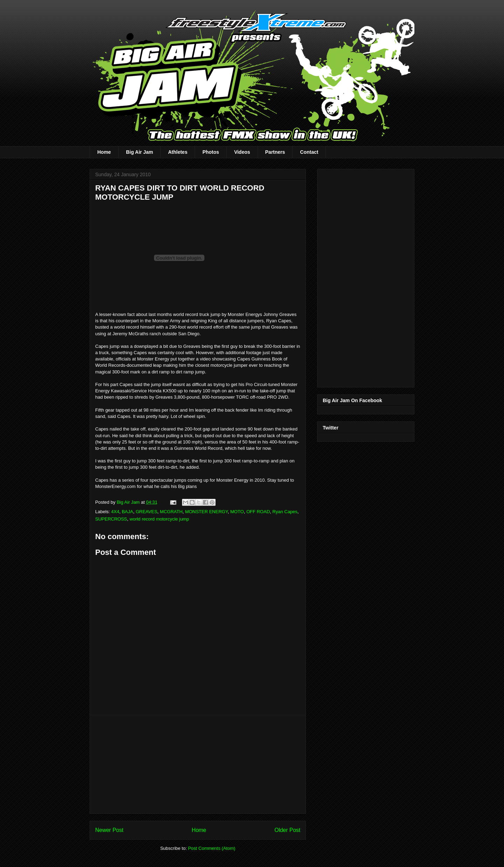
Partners (275, 152)
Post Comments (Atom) (212, 848)
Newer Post (109, 830)
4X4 (115, 512)
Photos (211, 152)
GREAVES (147, 512)
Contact (309, 152)
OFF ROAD (258, 512)
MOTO (237, 512)
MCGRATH (171, 512)
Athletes (178, 152)
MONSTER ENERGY (206, 512)
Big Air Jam (139, 152)
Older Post (287, 830)
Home (104, 152)
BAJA (128, 512)
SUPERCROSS (111, 519)
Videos (242, 152)
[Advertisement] (198, 764)
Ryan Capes (285, 512)
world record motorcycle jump (159, 519)
